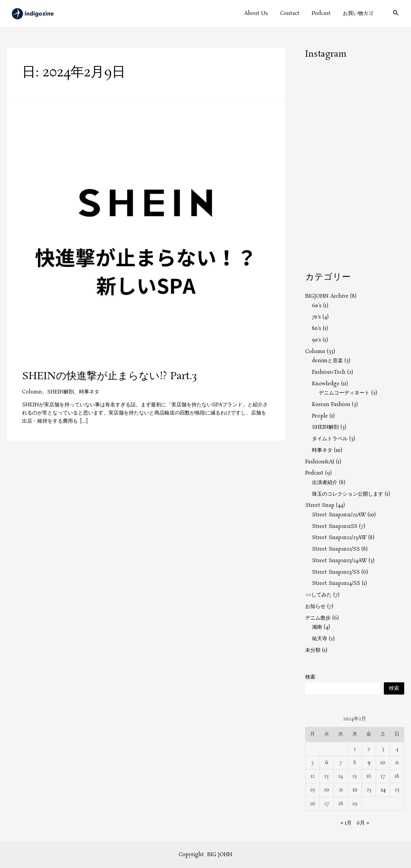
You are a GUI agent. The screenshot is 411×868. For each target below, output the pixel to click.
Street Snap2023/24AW (340, 561)
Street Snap (320, 505)
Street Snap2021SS (335, 526)
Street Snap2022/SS (336, 549)
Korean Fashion (331, 404)
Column (32, 392)
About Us (263, 13)
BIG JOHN (220, 854)
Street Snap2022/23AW (339, 538)
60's (317, 306)
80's (317, 328)
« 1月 (346, 823)
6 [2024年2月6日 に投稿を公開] (327, 763)
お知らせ (315, 606)
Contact (295, 13)
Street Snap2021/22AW (339, 515)
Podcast (324, 13)
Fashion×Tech (329, 372)
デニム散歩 (318, 618)
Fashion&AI (320, 462)
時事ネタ (90, 392)
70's (317, 317)
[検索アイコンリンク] (396, 14)
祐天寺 (320, 639)
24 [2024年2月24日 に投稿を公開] (383, 790)
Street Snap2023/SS (336, 572)
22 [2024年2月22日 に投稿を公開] (355, 790)
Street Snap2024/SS (336, 583)
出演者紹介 (325, 483)
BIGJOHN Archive (327, 296)
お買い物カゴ (359, 13)
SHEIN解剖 (61, 392)
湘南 (317, 627)
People (320, 416)
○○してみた (318, 595)
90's (317, 340)
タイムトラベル (330, 439)
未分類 (313, 650)
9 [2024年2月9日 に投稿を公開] (369, 763)
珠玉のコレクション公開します (348, 494)
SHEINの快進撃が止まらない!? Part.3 (110, 376)
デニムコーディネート (344, 393)
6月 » (363, 823)
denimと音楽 (328, 361)
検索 (310, 677)
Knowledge (326, 384)
